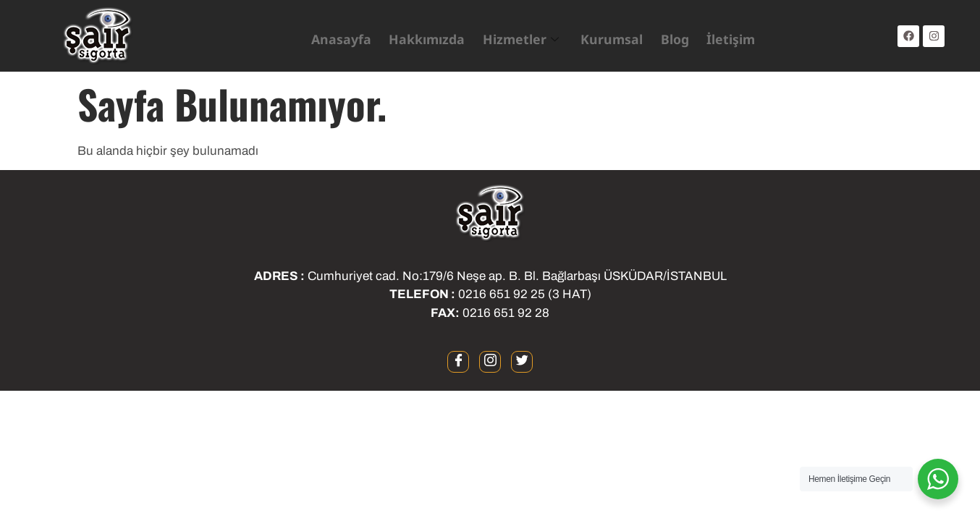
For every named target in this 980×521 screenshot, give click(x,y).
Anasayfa (350, 35)
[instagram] (490, 362)
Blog (659, 35)
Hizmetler (514, 36)
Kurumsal (599, 35)
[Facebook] (458, 362)
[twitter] (522, 362)
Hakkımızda (428, 35)
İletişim (713, 35)
